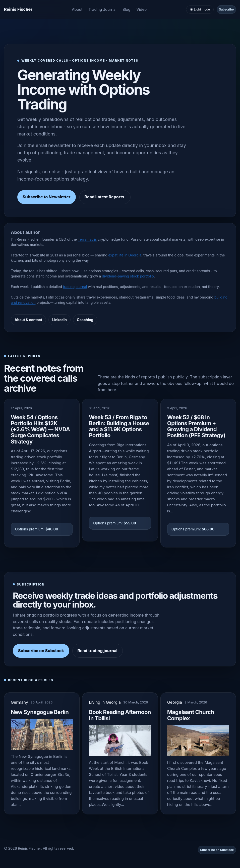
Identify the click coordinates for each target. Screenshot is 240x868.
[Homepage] (18, 10)
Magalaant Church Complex (191, 715)
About (77, 9)
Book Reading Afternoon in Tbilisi (120, 715)
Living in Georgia (105, 702)
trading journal (75, 287)
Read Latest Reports (105, 197)
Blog (127, 9)
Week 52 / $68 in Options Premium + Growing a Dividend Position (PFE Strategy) (196, 426)
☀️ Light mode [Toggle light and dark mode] (200, 9)
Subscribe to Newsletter (47, 197)
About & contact (28, 320)
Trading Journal (103, 9)
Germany (19, 702)
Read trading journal (98, 651)
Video (141, 9)
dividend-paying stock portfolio (128, 276)
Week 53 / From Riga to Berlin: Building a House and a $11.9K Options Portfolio (119, 426)
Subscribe (226, 9)
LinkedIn (59, 320)
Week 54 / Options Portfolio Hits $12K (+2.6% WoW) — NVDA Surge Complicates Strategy (40, 429)
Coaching (85, 320)
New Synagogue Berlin (40, 712)
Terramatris (87, 239)
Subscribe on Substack (41, 651)
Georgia (175, 702)
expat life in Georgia (125, 255)
